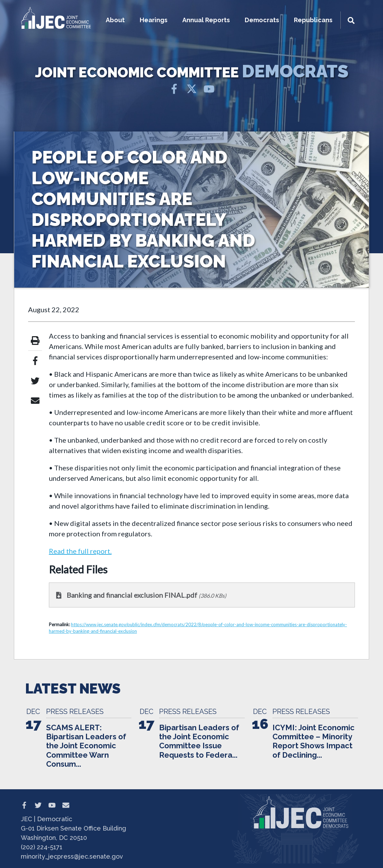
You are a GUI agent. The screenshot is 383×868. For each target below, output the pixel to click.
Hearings (154, 20)
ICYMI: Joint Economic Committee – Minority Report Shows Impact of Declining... (314, 741)
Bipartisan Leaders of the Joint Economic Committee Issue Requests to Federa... (199, 741)
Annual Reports (206, 20)
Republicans (313, 20)
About (115, 20)
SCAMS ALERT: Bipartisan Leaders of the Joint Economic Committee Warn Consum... (86, 746)
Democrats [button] (262, 20)
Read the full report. (80, 551)
